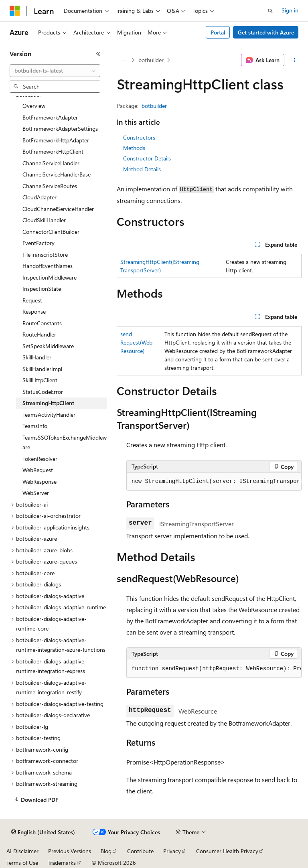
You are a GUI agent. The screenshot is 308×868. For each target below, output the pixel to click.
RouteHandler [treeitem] (39, 334)
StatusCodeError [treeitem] (43, 392)
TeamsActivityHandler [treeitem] (49, 415)
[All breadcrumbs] (124, 60)
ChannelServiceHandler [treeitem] (51, 163)
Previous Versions (70, 851)
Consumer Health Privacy (227, 851)
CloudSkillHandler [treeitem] (44, 220)
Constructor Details (147, 158)
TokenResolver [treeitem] (40, 459)
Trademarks (62, 863)
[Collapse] (98, 54)
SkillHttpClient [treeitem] (40, 380)
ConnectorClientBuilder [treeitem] (51, 232)
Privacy (172, 851)
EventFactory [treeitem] (38, 243)
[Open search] (270, 11)
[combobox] (55, 71)
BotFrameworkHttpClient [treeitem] (53, 151)
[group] (214, 482)
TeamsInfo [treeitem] (35, 426)
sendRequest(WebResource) (136, 342)
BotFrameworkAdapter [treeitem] (50, 117)
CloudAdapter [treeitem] (40, 197)
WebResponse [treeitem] (40, 482)
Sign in (290, 10)
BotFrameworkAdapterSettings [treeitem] (60, 129)
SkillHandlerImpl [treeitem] (42, 369)
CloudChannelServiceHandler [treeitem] (58, 209)
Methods (134, 148)
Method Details (142, 169)
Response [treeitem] (34, 311)
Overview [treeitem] (34, 106)
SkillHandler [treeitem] (37, 357)
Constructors (139, 137)
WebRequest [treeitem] (38, 470)
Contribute (140, 851)
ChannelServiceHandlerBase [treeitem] (57, 174)
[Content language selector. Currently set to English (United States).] (43, 832)
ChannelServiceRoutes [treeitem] (50, 186)
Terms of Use (22, 863)
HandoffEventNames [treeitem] (48, 266)
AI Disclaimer (22, 851)
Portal (218, 32)
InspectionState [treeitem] (42, 289)
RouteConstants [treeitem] (42, 323)
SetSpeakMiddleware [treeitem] (48, 346)
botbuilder (151, 60)
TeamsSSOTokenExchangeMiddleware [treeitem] (65, 442)
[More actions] (295, 60)
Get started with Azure (266, 32)
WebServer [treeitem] (36, 493)
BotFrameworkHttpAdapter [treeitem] (56, 140)
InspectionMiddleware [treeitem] (50, 277)
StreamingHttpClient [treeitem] (48, 403)
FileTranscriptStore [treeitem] (45, 255)
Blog (106, 851)
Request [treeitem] (32, 300)
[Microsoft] (15, 11)
